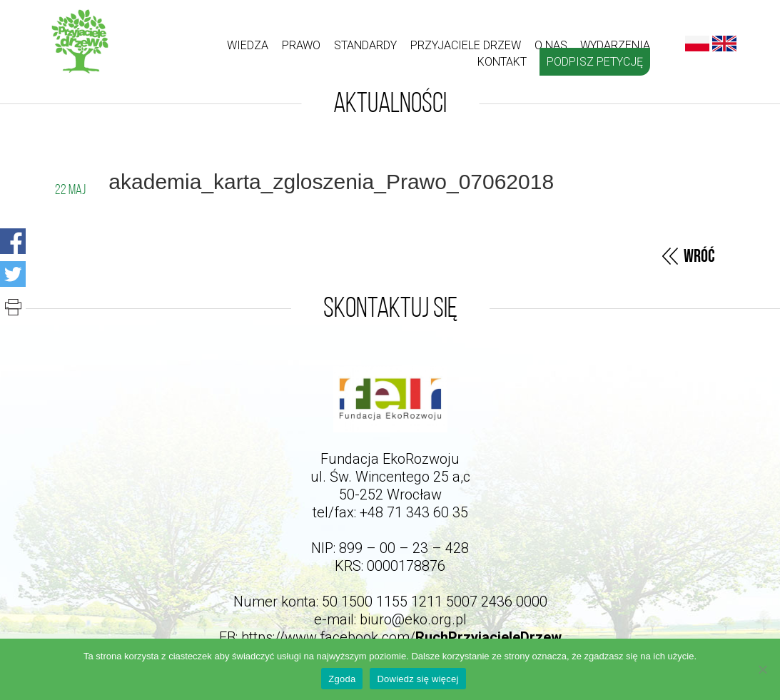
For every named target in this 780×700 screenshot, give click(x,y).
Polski (697, 44)
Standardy (365, 45)
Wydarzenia (615, 45)
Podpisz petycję (595, 62)
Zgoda (342, 679)
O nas (551, 45)
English (724, 44)
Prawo (301, 45)
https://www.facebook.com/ (401, 637)
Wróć (699, 257)
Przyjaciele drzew (466, 45)
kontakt (502, 62)
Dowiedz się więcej (417, 679)
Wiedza (248, 45)
